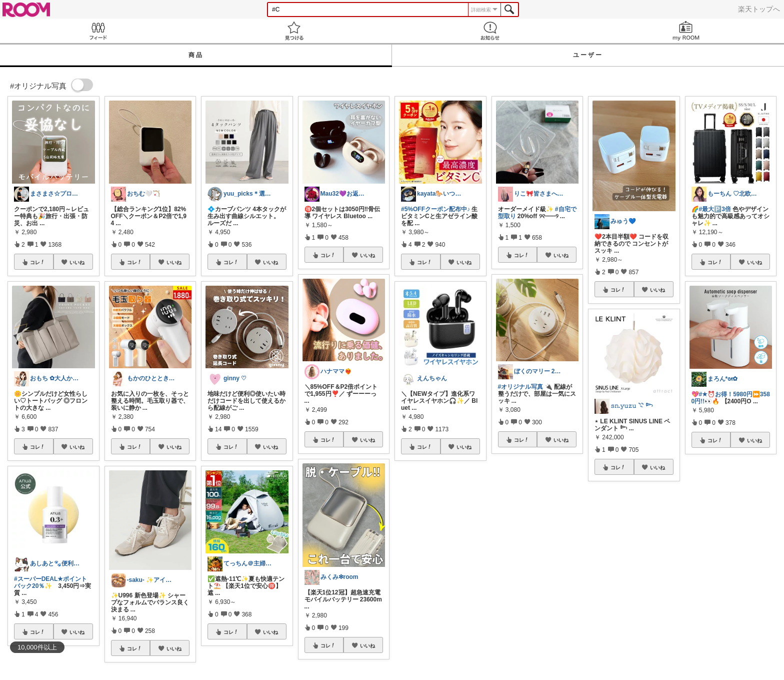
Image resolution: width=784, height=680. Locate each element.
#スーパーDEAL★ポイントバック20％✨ (50, 582)
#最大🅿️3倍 (715, 209)
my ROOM (686, 31)
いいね (77, 262)
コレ (37, 262)
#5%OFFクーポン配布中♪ (435, 209)
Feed (98, 31)
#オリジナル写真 (521, 387)
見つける (294, 31)
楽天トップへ (759, 9)
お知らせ (490, 31)
